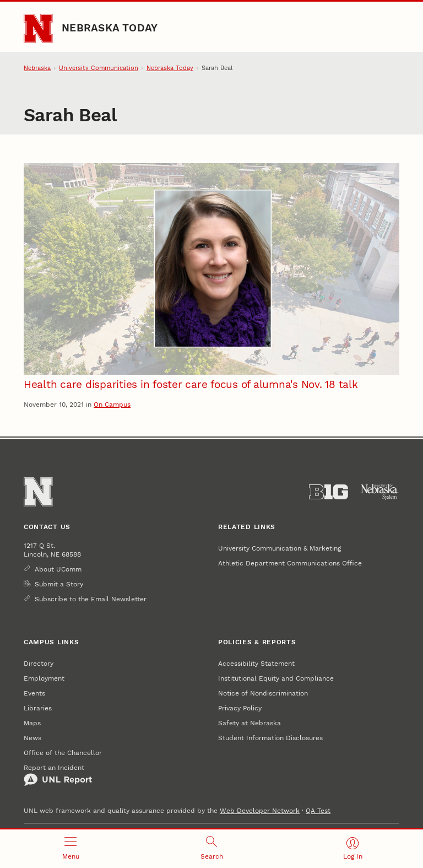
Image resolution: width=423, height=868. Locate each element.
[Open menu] (70, 849)
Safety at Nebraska (250, 723)
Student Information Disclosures (270, 738)
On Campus (112, 404)
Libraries (38, 708)
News (32, 738)
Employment (44, 678)
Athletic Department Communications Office (290, 563)
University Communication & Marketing (280, 548)
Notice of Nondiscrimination (263, 693)
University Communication (99, 68)
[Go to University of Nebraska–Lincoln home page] (38, 28)
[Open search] (211, 849)
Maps (32, 723)
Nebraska (37, 68)
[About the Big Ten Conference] (329, 492)
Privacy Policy (240, 708)
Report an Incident (58, 775)
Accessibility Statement (256, 663)
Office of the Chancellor (63, 753)
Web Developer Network (260, 810)
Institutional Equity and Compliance (276, 678)
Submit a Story (59, 584)
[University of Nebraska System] (380, 492)
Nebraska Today (110, 28)
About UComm (58, 569)
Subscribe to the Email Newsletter (91, 599)
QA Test (318, 810)
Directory (39, 663)
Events (34, 693)
